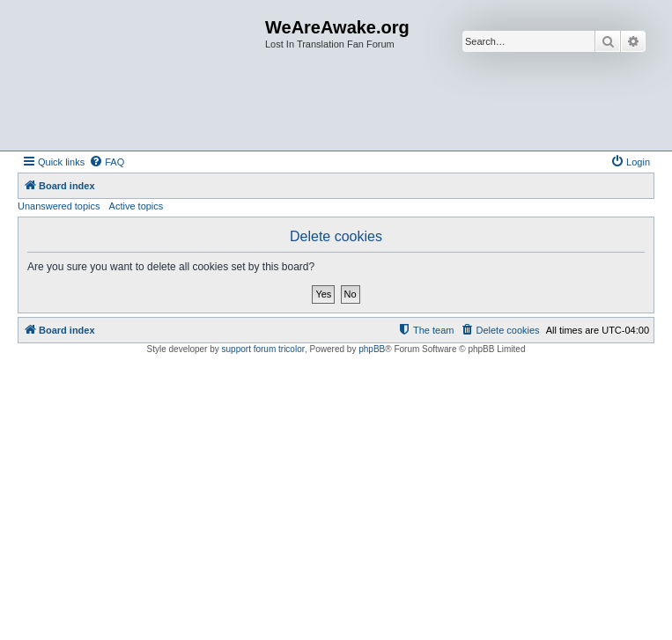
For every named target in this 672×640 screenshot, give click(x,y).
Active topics (137, 206)
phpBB (372, 349)
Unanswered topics (59, 206)
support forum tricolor (263, 349)
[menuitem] (107, 162)
